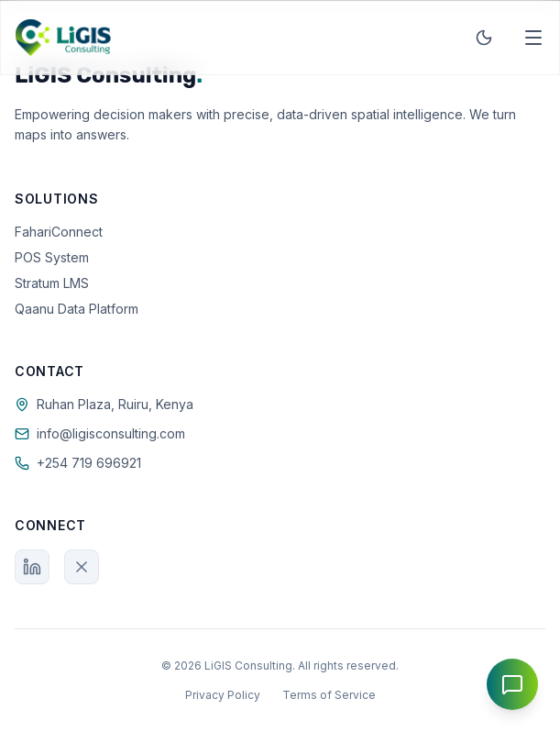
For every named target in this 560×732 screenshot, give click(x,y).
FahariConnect (59, 232)
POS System (52, 257)
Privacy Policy (223, 695)
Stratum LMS (52, 283)
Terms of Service (329, 695)
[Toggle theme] (484, 38)
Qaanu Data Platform (77, 309)
